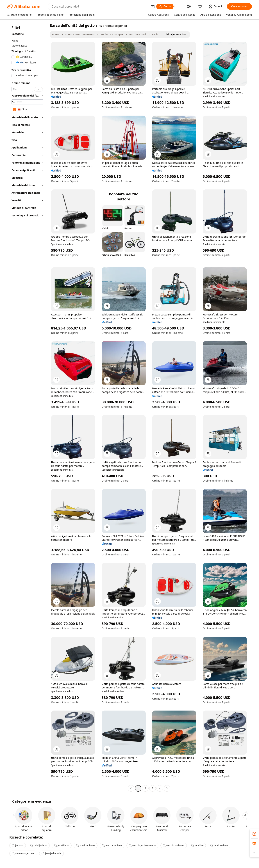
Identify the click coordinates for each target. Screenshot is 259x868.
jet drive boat (219, 845)
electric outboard (174, 845)
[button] (153, 6)
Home (55, 34)
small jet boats (86, 845)
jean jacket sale (51, 853)
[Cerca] (165, 6)
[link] (254, 834)
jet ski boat (62, 845)
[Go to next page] (167, 788)
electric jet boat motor (142, 845)
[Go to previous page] (131, 788)
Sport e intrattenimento (80, 34)
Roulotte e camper (112, 34)
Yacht (155, 34)
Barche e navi (138, 34)
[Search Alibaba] (100, 6)
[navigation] (27, 407)
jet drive (197, 845)
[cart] (201, 7)
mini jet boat (39, 845)
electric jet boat (112, 845)
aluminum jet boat (23, 853)
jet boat (18, 845)
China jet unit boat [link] (176, 34)
